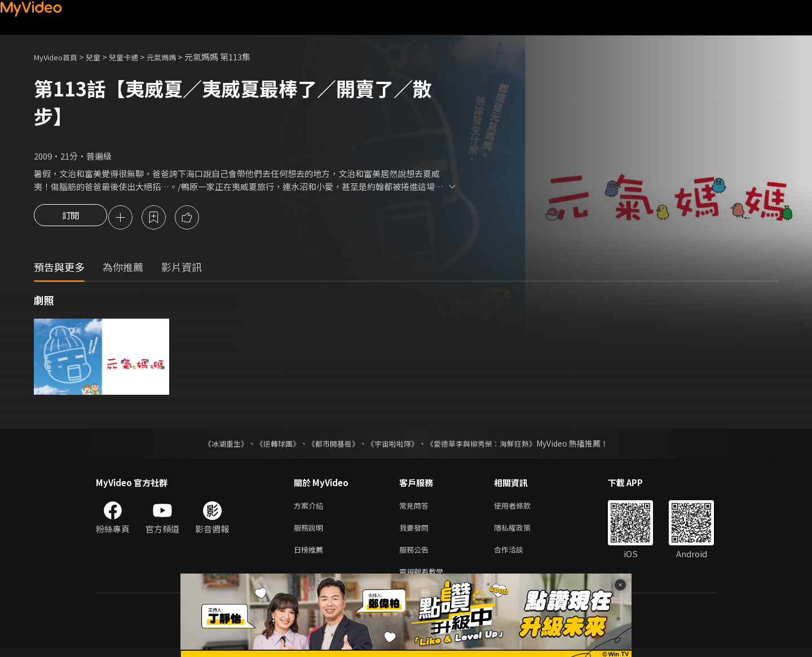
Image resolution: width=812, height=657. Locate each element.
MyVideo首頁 (59, 57)
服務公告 (416, 555)
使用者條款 (522, 508)
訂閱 (70, 218)
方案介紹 (311, 508)
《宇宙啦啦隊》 (394, 445)
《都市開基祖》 (330, 445)
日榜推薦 (311, 555)
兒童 (102, 57)
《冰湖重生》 (216, 445)
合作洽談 (518, 555)
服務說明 (311, 532)
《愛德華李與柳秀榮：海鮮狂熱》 (488, 445)
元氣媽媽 (178, 57)
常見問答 (416, 508)
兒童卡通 (136, 57)
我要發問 (416, 532)
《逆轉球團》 (271, 445)
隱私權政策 (522, 532)
